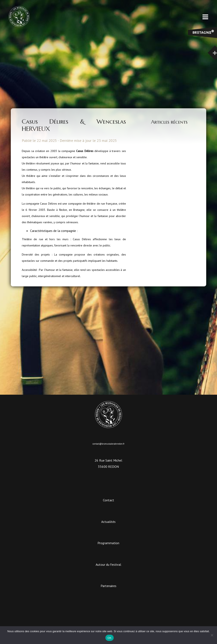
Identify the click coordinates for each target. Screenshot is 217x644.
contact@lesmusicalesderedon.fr (108, 444)
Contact (108, 500)
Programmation (108, 543)
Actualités (108, 522)
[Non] (212, 635)
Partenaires (108, 586)
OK (109, 638)
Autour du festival (108, 564)
